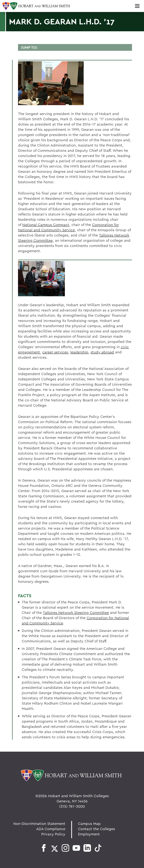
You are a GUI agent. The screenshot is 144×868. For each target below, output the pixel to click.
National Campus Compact (46, 225)
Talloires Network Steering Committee (76, 612)
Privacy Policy (53, 834)
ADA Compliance (51, 829)
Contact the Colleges (96, 829)
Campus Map (89, 823)
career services (55, 352)
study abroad (102, 352)
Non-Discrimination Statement (39, 823)
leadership (79, 352)
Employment (89, 834)
